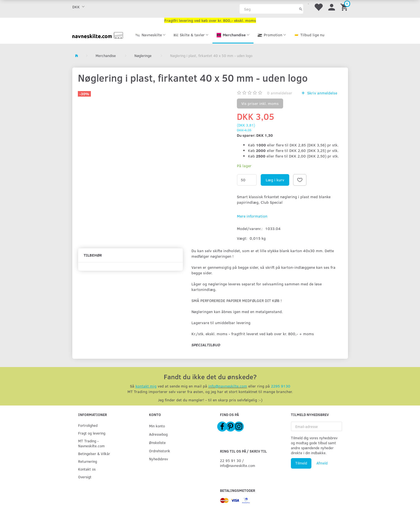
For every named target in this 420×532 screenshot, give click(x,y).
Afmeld (322, 463)
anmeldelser (280, 93)
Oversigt (85, 477)
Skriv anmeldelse (322, 93)
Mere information (252, 216)
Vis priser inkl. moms (260, 103)
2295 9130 (281, 386)
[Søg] (301, 9)
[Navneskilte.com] (98, 35)
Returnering (88, 461)
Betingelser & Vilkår (94, 454)
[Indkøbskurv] (345, 7)
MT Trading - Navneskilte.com (91, 443)
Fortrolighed (88, 425)
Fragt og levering (92, 433)
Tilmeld (301, 463)
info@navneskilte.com (228, 386)
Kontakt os (87, 469)
